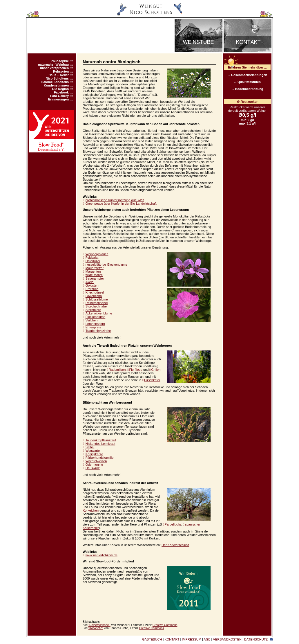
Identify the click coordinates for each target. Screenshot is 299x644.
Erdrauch (92, 289)
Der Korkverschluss (175, 545)
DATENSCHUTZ (256, 639)
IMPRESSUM (192, 639)
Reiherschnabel (97, 303)
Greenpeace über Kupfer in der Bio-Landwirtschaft (121, 204)
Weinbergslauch (97, 254)
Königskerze (94, 454)
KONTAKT (172, 639)
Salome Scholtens (55, 82)
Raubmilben (117, 370)
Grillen (156, 370)
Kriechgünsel (95, 292)
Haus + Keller (59, 75)
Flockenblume (95, 317)
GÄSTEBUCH (152, 639)
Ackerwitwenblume (99, 313)
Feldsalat (92, 258)
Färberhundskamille (100, 458)
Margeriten (93, 271)
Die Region (60, 89)
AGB (207, 639)
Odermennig (94, 465)
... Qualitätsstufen (247, 82)
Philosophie (60, 61)
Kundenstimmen (56, 85)
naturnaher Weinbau (53, 64)
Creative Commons (165, 625)
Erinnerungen (59, 99)
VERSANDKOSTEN (227, 639)
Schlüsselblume (97, 299)
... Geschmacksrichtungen (247, 75)
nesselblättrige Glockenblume (106, 265)
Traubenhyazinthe (98, 331)
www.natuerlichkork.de (102, 555)
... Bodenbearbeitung (247, 89)
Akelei (90, 282)
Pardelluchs (173, 524)
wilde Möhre (94, 275)
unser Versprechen (54, 68)
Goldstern (93, 285)
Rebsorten (61, 71)
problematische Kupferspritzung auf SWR (115, 200)
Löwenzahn (94, 296)
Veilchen (92, 320)
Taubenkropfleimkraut (101, 440)
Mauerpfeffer (95, 268)
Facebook (61, 92)
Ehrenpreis (93, 327)
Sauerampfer (95, 278)
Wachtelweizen (96, 461)
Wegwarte (93, 451)
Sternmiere (93, 310)
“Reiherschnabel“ (99, 625)
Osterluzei (93, 261)
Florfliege (136, 370)
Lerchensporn (95, 324)
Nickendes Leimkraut (100, 444)
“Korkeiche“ (96, 628)
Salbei (90, 447)
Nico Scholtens (57, 78)
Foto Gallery (59, 96)
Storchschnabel (97, 306)
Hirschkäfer (152, 380)
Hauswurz (93, 468)
